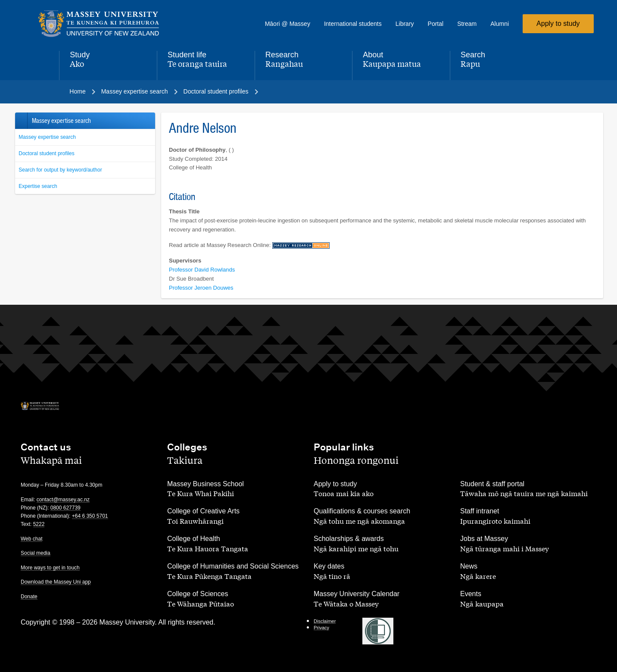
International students (353, 24)
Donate (29, 597)
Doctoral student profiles (46, 153)
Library (405, 24)
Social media (36, 553)
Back (21, 121)
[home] (106, 24)
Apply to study (558, 23)
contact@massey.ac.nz (63, 500)
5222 (39, 524)
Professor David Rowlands (202, 270)
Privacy (321, 628)
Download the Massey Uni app (56, 582)
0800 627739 (65, 508)
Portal (436, 24)
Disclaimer (325, 621)
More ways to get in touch (50, 568)
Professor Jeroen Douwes (201, 288)
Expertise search (38, 186)
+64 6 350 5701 (90, 516)
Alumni (500, 24)
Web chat (31, 539)
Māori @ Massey (288, 24)
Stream (467, 24)
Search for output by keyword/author (60, 170)
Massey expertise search (47, 137)
